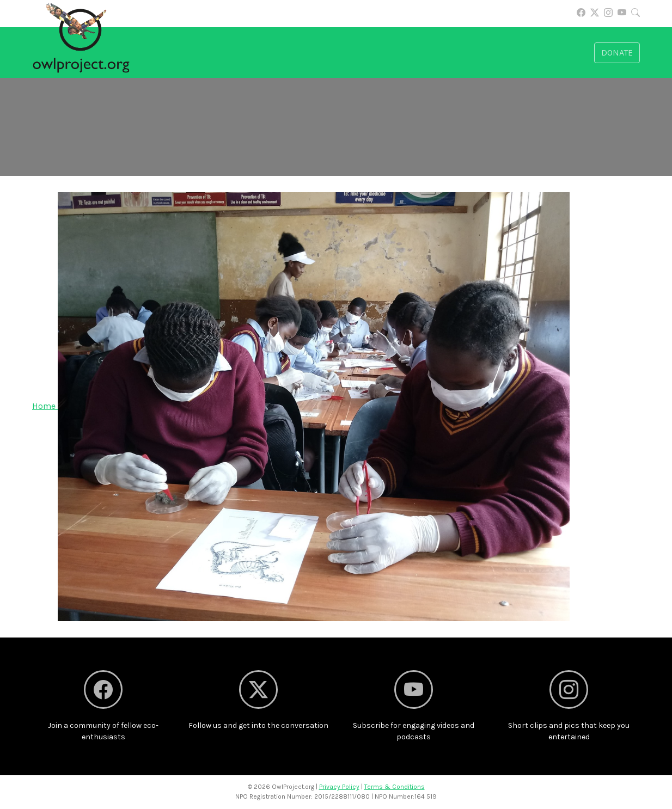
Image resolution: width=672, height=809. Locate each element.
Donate (617, 53)
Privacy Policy (339, 787)
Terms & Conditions (395, 787)
